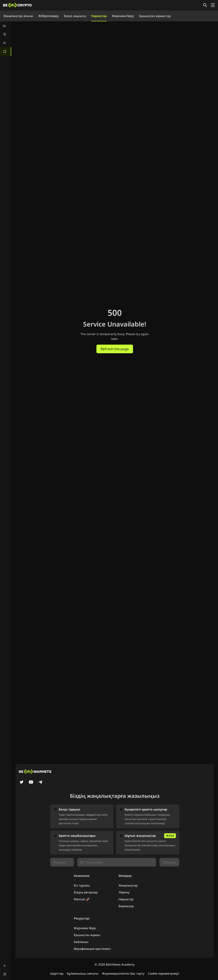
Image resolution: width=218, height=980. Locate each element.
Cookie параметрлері (163, 973)
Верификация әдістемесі (92, 949)
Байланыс (81, 942)
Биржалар (126, 906)
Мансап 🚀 (82, 899)
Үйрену (124, 892)
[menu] (6, 39)
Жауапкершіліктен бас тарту (123, 973)
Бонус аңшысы (75, 16)
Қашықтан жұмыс (87, 935)
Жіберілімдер (49, 16)
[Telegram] (40, 782)
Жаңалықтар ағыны (18, 16)
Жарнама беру (123, 16)
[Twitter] (22, 782)
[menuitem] (6, 26)
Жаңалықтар (128, 885)
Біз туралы (82, 885)
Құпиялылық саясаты (83, 973)
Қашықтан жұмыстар (155, 16)
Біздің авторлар (86, 892)
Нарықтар (99, 16)
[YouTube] (31, 782)
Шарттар (57, 973)
